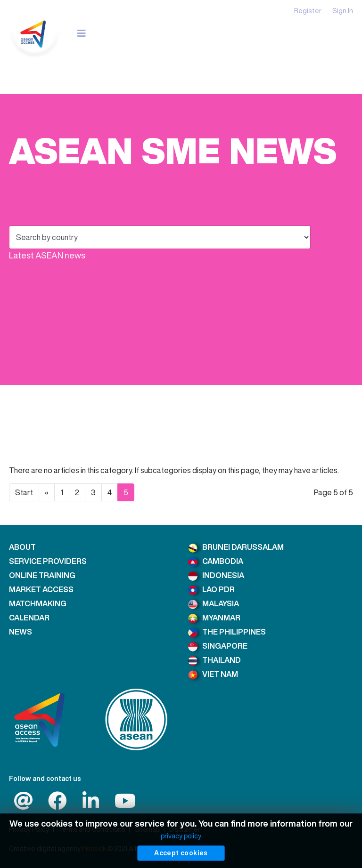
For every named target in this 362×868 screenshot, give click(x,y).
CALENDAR (29, 618)
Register (308, 11)
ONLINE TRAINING (42, 575)
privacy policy (181, 836)
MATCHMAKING (38, 603)
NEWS (21, 632)
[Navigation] (82, 33)
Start (24, 492)
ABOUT (22, 547)
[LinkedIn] (91, 805)
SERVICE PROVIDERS (48, 561)
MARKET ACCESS (41, 589)
